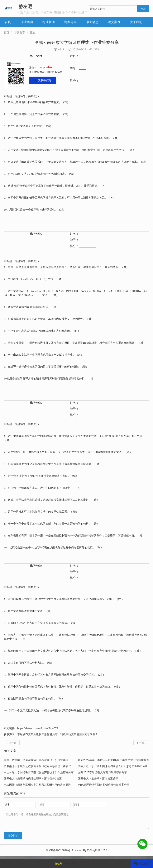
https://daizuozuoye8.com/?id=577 (38, 728)
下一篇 (141, 743)
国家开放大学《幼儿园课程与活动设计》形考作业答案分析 (113, 766)
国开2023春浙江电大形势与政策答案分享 (102, 772)
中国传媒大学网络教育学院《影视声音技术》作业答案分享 (39, 772)
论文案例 (114, 22)
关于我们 (136, 22)
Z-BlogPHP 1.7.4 (97, 853)
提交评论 (13, 839)
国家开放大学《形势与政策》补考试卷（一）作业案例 (36, 760)
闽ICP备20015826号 (58, 853)
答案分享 (70, 22)
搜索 (143, 9)
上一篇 (12, 743)
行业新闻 (49, 22)
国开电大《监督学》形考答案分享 (98, 779)
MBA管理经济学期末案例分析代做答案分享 (104, 785)
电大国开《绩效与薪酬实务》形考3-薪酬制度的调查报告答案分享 (43, 785)
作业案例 (27, 22)
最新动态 (92, 22)
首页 (8, 22)
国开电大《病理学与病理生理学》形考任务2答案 (33, 779)
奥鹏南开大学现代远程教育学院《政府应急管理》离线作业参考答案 (44, 766)
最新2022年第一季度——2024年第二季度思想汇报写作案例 (113, 760)
